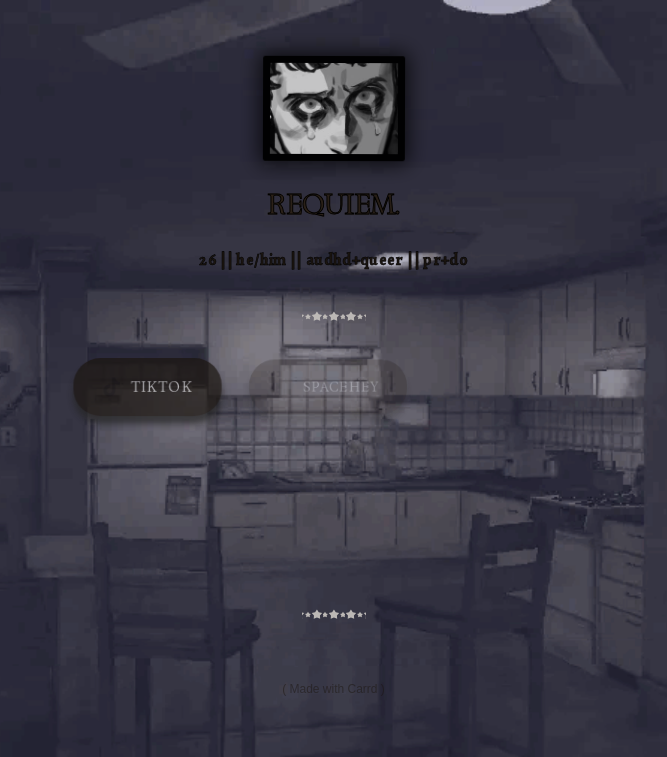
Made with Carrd (333, 689)
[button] (148, 387)
